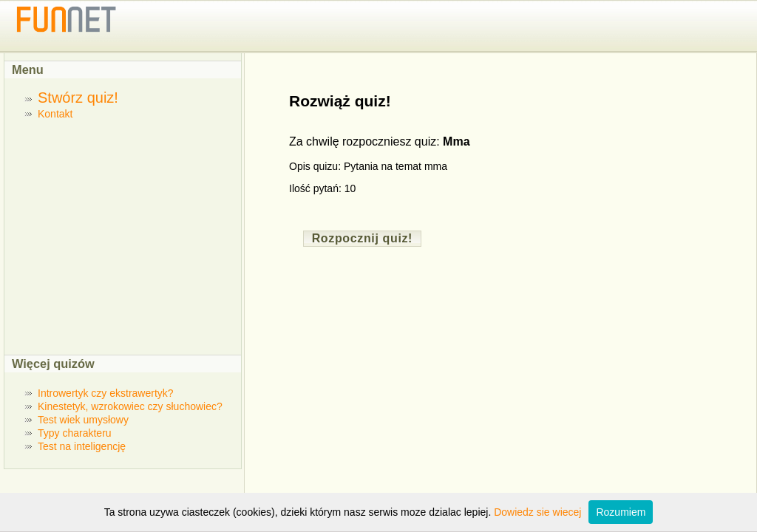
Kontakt (55, 114)
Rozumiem (621, 512)
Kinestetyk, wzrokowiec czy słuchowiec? (130, 406)
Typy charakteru (75, 433)
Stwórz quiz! (78, 98)
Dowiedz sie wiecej (537, 512)
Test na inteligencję (82, 446)
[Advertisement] (129, 236)
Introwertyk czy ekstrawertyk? (106, 393)
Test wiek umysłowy (83, 420)
